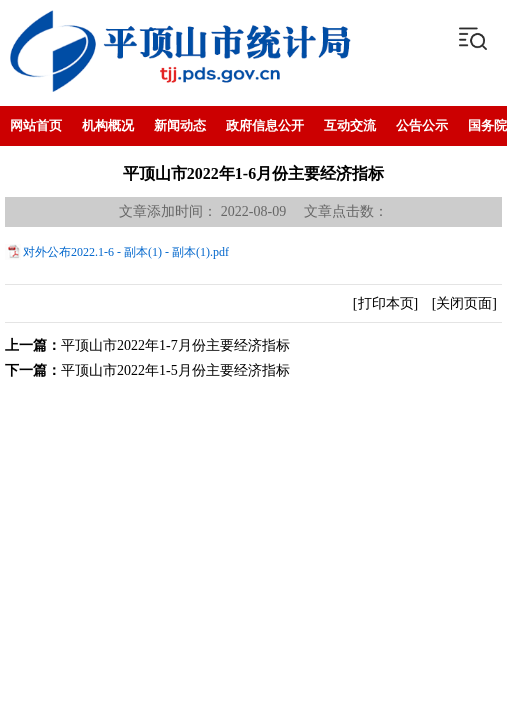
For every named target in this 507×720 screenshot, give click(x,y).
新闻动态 (180, 125)
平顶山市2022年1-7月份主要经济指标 (175, 345)
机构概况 (108, 125)
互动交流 (350, 125)
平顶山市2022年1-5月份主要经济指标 (175, 370)
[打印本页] (385, 303)
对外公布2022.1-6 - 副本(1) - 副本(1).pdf (126, 252)
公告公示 (422, 125)
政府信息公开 (265, 125)
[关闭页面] (464, 303)
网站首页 (36, 125)
